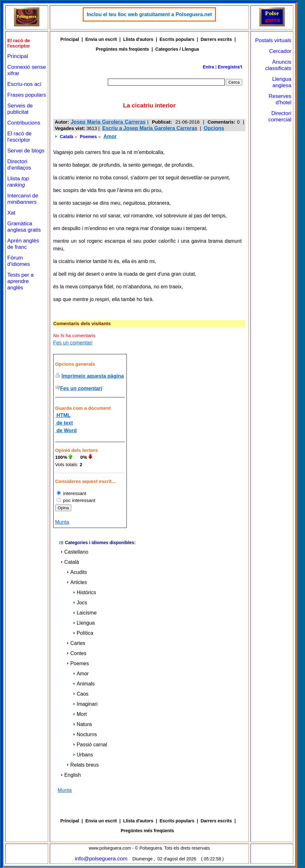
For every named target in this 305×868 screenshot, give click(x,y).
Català (67, 137)
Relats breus (83, 765)
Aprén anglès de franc (23, 244)
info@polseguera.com (101, 859)
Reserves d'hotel (280, 99)
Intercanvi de (23, 199)
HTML (63, 415)
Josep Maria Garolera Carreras (108, 122)
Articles (77, 582)
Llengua (84, 623)
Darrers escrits (216, 39)
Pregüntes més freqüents (122, 49)
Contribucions (24, 123)
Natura (82, 724)
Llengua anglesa (282, 82)
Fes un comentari (73, 343)
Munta (62, 522)
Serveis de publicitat (20, 109)
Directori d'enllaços (19, 165)
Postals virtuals (273, 40)
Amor (110, 136)
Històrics (84, 592)
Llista (18, 182)
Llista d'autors (138, 39)
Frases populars (27, 95)
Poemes (88, 137)
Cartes (76, 643)
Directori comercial (280, 116)
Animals (84, 684)
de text (64, 423)
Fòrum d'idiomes (19, 261)
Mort (80, 714)
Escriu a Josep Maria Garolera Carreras (150, 128)
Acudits (77, 572)
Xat (11, 213)
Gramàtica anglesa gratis (24, 227)
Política (83, 633)
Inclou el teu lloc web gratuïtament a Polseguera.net (149, 14)
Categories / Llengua (177, 49)
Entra (208, 67)
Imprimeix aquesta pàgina (93, 376)
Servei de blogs (26, 151)
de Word (66, 431)
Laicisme (85, 613)
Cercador (280, 51)
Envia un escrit (101, 39)
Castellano (75, 552)
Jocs (80, 603)
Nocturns (85, 734)
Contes (77, 653)
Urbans (83, 755)
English (71, 775)
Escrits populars (177, 39)
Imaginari (85, 704)
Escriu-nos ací (24, 84)
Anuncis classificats (278, 65)
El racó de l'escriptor (19, 137)
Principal (18, 56)
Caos (81, 694)
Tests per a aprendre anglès (20, 281)
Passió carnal (90, 745)
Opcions (214, 128)
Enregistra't (230, 67)
